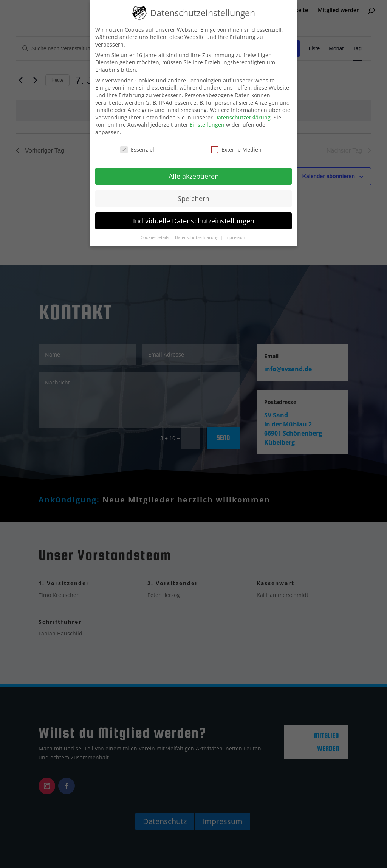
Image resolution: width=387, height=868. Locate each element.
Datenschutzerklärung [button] (197, 237)
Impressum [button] (235, 237)
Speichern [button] (193, 198)
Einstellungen (207, 125)
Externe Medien (236, 150)
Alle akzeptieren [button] (194, 176)
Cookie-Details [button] (155, 237)
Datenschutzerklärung (242, 117)
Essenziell (138, 150)
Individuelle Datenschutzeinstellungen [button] (194, 221)
